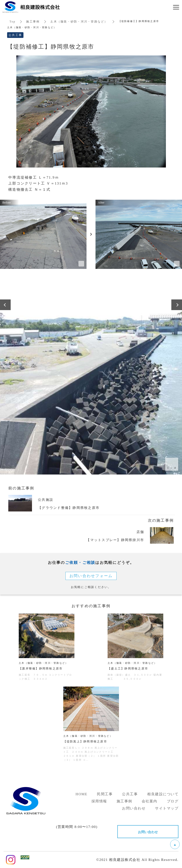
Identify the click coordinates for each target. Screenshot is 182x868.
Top (12, 22)
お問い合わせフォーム (91, 576)
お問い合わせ (148, 832)
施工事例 (33, 22)
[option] (91, 384)
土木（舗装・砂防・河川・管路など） (79, 22)
